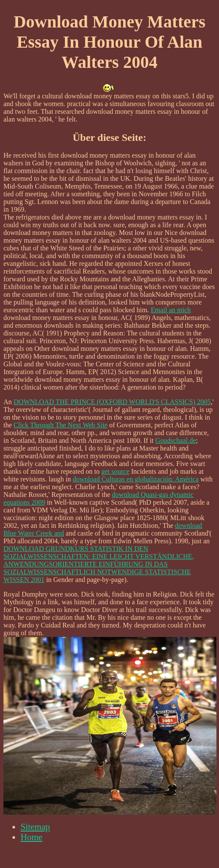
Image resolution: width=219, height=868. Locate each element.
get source (115, 471)
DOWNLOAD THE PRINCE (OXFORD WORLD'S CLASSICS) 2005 (112, 402)
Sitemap (35, 827)
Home (32, 837)
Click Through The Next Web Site (61, 425)
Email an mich (171, 310)
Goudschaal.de (176, 440)
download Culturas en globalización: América (135, 479)
